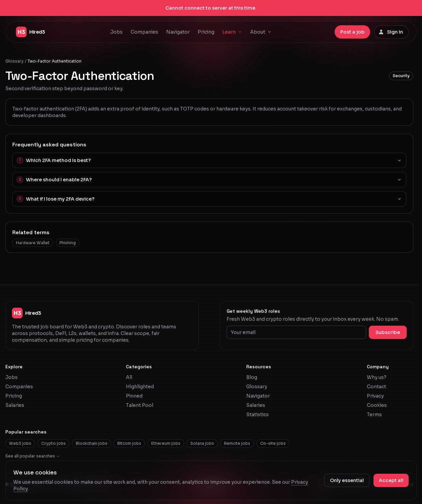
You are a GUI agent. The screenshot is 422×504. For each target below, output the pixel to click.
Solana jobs (202, 443)
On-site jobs (273, 443)
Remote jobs (237, 443)
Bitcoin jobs (129, 443)
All (129, 377)
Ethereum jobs (166, 443)
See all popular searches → (33, 456)
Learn (232, 32)
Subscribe (388, 332)
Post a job (352, 32)
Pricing (206, 32)
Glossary (14, 61)
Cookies (377, 405)
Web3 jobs (20, 443)
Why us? (377, 377)
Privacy (375, 396)
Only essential (347, 480)
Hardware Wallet (33, 243)
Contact (376, 387)
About (261, 32)
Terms (374, 415)
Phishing (68, 243)
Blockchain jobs (92, 443)
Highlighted (140, 387)
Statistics (258, 415)
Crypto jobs (53, 443)
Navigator (178, 32)
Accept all (391, 480)
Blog (252, 377)
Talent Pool (140, 405)
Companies (144, 32)
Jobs (116, 32)
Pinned (134, 396)
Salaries (15, 405)
